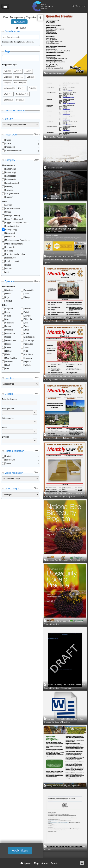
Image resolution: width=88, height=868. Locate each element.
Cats (7, 319)
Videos (8, 144)
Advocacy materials (14, 151)
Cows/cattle (29, 290)
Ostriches (9, 362)
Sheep (27, 297)
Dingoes (9, 326)
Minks (8, 354)
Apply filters (20, 850)
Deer (26, 323)
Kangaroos (29, 344)
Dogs (26, 326)
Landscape (10, 460)
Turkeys (9, 301)
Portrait (8, 456)
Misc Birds (28, 354)
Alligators (9, 309)
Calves (8, 316)
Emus (27, 330)
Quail (7, 365)
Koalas (8, 347)
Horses (8, 344)
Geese (8, 337)
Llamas (8, 351)
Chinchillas (29, 319)
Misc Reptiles (11, 358)
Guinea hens (11, 340)
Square (8, 463)
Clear (36, 134)
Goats (27, 294)
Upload (19, 22)
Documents (10, 147)
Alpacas (28, 309)
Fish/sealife (10, 333)
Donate (54, 863)
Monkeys (28, 358)
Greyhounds (29, 337)
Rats (7, 369)
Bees (7, 312)
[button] (35, 403)
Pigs (7, 297)
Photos (8, 140)
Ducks (8, 294)
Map (36, 863)
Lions (26, 347)
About (45, 863)
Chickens (9, 290)
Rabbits (27, 365)
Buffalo (27, 312)
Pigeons (28, 362)
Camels (27, 316)
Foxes (27, 333)
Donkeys (9, 330)
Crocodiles (10, 323)
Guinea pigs (29, 340)
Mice (26, 351)
